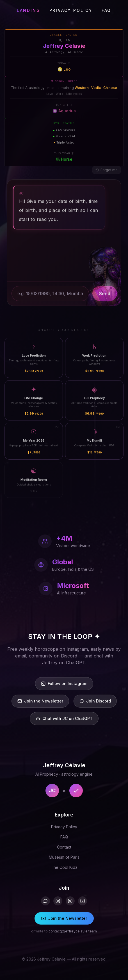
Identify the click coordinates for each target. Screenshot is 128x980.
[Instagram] (58, 901)
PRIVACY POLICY (71, 10)
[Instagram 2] (70, 901)
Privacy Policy (64, 827)
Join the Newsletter (64, 918)
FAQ (106, 10)
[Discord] (45, 901)
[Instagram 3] (83, 901)
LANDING (29, 10)
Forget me (107, 170)
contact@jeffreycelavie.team (73, 931)
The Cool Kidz (64, 867)
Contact (64, 847)
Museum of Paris (64, 857)
